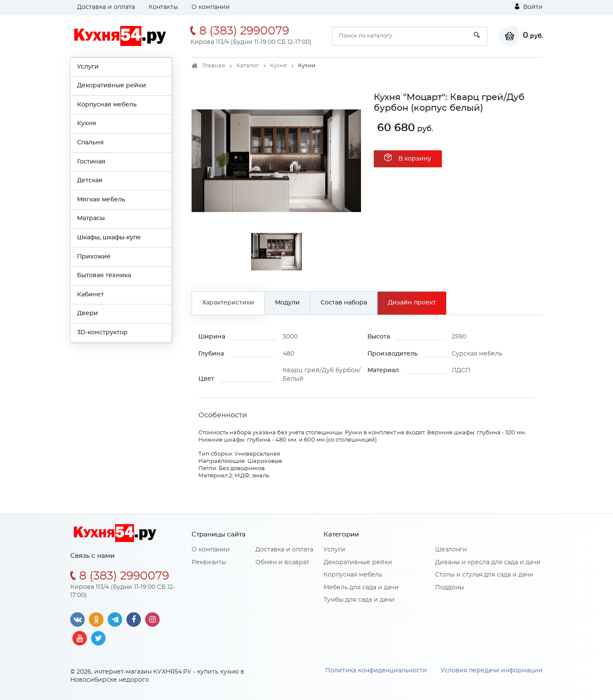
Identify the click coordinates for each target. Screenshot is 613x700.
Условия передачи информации (492, 671)
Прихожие (94, 257)
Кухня (87, 123)
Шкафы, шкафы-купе (109, 238)
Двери (87, 313)
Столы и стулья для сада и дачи (484, 575)
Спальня (90, 143)
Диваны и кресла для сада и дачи (488, 562)
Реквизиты (209, 562)
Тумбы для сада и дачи (359, 600)
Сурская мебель (477, 354)
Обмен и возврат (282, 562)
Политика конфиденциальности (376, 671)
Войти (529, 7)
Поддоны (450, 588)
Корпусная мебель (107, 105)
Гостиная (91, 162)
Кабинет (90, 295)
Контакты (163, 7)
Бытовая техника (104, 275)
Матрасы (91, 218)
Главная (214, 66)
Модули (287, 303)
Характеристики (228, 303)
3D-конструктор (102, 333)
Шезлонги (451, 550)
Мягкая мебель (101, 200)
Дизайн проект (412, 303)
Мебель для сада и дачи (361, 588)
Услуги (88, 67)
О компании (211, 7)
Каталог (248, 66)
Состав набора (344, 303)
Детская (90, 181)
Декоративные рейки (112, 86)
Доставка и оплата (106, 7)
